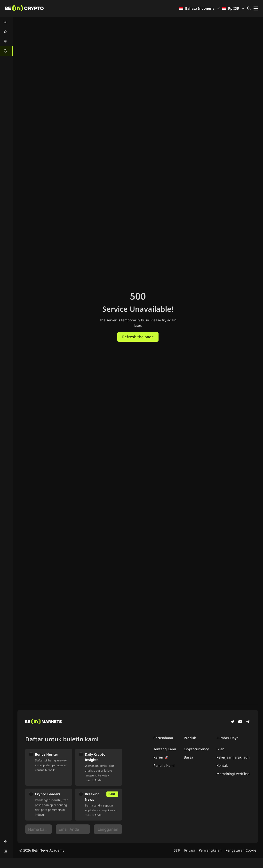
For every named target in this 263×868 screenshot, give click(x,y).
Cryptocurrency (196, 749)
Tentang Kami (165, 749)
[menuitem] (6, 22)
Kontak (222, 765)
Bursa (188, 757)
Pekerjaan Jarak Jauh (233, 757)
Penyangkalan (210, 850)
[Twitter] (232, 722)
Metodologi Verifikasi (233, 774)
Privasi (190, 850)
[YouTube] (240, 722)
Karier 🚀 (161, 757)
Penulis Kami (164, 765)
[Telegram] (248, 722)
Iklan (220, 749)
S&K (177, 850)
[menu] (6, 36)
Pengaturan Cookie (241, 850)
